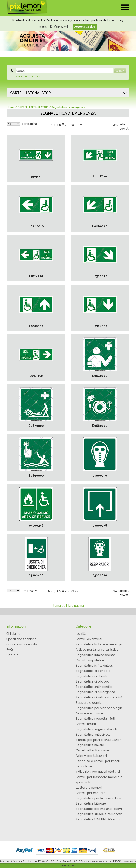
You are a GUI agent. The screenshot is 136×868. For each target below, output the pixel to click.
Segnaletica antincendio (94, 687)
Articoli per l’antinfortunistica (97, 650)
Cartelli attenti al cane (92, 750)
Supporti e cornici (89, 703)
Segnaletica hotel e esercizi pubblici (103, 644)
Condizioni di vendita (22, 644)
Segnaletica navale (90, 745)
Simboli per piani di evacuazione (100, 740)
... (69, 124)
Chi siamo (13, 634)
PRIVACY (118, 861)
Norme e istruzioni (90, 713)
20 (77, 124)
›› (81, 124)
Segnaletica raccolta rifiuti (95, 719)
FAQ (10, 650)
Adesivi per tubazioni (91, 756)
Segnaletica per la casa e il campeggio (105, 798)
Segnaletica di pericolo (93, 671)
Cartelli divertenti (89, 639)
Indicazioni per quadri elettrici (98, 772)
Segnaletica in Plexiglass (94, 666)
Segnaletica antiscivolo (93, 735)
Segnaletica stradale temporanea (101, 814)
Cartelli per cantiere (91, 793)
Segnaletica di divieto (92, 676)
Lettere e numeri (89, 788)
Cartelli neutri (86, 724)
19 (72, 124)
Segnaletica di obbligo (92, 681)
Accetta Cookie (85, 27)
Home (11, 107)
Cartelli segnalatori (90, 660)
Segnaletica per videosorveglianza (102, 708)
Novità (81, 634)
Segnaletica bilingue (91, 803)
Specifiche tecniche (21, 639)
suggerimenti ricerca (28, 76)
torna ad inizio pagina (68, 606)
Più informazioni (58, 27)
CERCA (120, 71)
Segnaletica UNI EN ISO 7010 (98, 819)
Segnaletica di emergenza (95, 692)
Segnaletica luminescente (95, 655)
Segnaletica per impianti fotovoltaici (103, 809)
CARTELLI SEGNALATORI (31, 93)
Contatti (12, 655)
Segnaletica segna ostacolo (97, 729)
